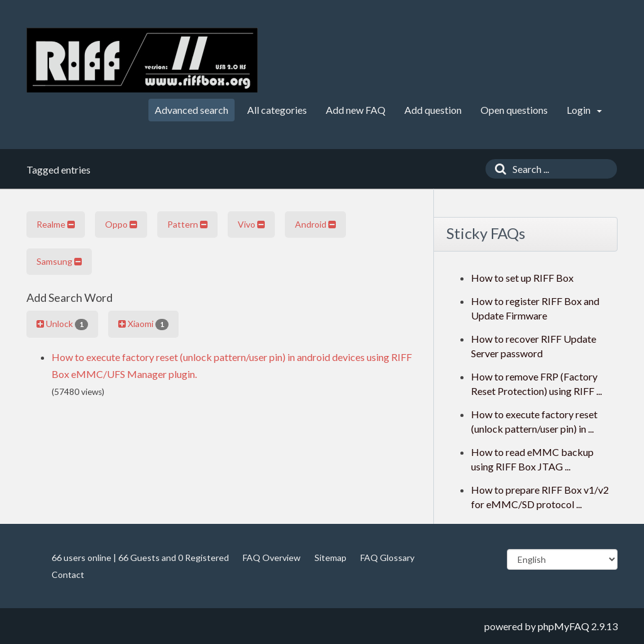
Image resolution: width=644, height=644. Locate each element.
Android (315, 224)
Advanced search (192, 110)
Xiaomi (143, 324)
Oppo (121, 224)
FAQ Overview (272, 558)
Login (584, 110)
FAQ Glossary (387, 558)
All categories (277, 110)
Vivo (251, 224)
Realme (56, 224)
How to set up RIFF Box (522, 278)
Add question (433, 110)
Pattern (187, 224)
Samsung (59, 261)
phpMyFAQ (563, 626)
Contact (68, 575)
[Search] (497, 169)
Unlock (62, 324)
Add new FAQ (356, 110)
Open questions (514, 110)
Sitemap (330, 558)
